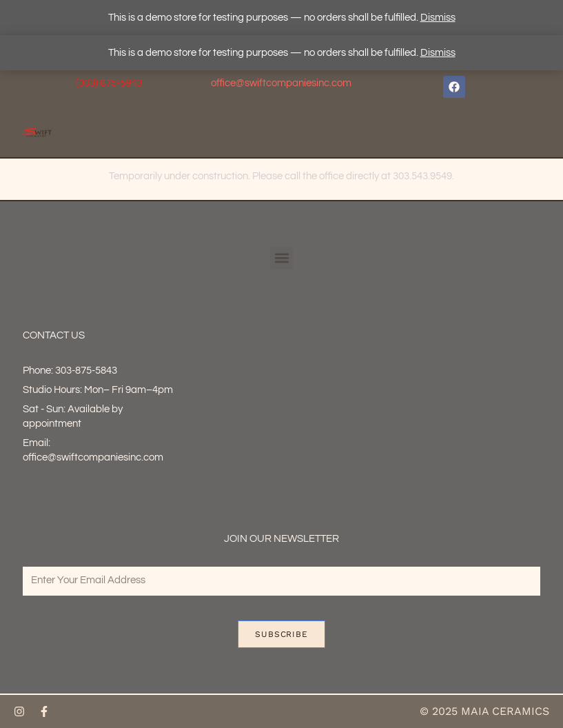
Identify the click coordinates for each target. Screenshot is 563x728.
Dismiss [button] (438, 18)
